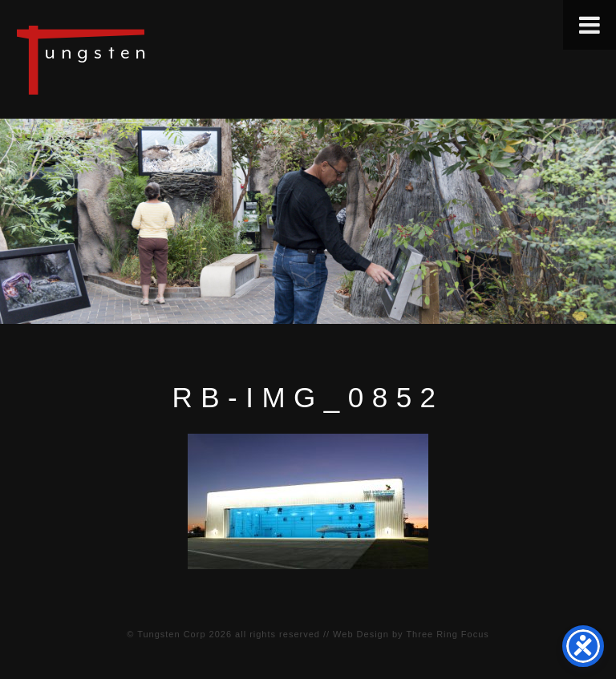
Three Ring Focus (447, 634)
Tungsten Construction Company (136, 59)
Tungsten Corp (171, 634)
